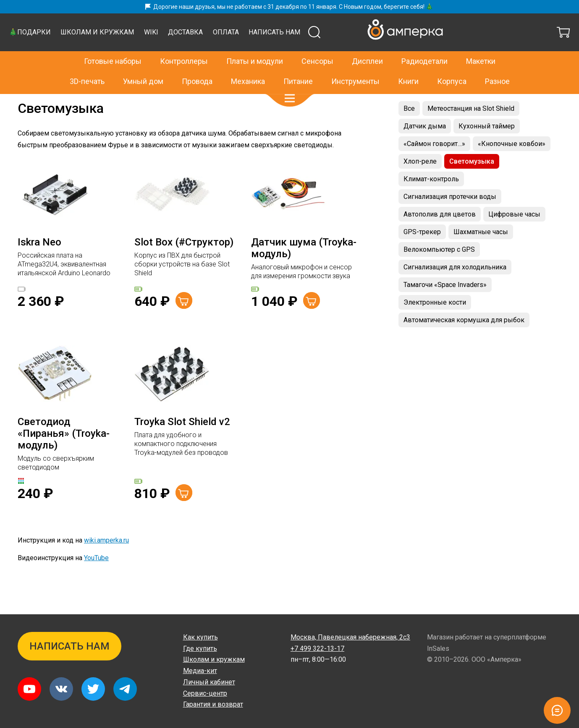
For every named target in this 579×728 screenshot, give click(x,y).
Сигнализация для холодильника (455, 288)
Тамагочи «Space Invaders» (445, 306)
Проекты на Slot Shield (76, 103)
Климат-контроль (431, 200)
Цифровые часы (514, 235)
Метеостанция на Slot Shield (471, 129)
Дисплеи (367, 43)
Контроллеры (184, 43)
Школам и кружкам (253, 53)
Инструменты (355, 64)
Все (409, 129)
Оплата (382, 53)
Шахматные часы (481, 253)
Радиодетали (424, 43)
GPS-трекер (422, 253)
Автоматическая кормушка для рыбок (464, 341)
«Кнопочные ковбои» (512, 165)
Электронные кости (435, 323)
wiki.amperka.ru (106, 561)
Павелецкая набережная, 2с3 (350, 637)
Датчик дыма (425, 147)
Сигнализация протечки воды (450, 218)
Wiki (307, 53)
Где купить (200, 648)
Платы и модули (255, 43)
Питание (298, 64)
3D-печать (87, 64)
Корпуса (452, 64)
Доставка (341, 53)
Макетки (481, 43)
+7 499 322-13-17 (443, 23)
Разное (497, 64)
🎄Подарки (186, 53)
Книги (408, 64)
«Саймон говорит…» (434, 165)
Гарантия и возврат (213, 704)
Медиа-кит (200, 671)
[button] (290, 81)
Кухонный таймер (487, 147)
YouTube (96, 579)
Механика (248, 64)
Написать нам (430, 53)
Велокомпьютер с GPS (439, 270)
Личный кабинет (209, 682)
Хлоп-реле (420, 182)
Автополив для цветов (440, 235)
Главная (29, 103)
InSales (438, 648)
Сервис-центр (205, 693)
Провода (197, 64)
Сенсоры (317, 43)
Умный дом (143, 64)
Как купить (200, 637)
